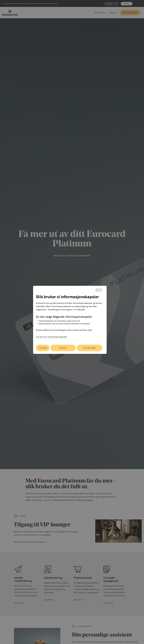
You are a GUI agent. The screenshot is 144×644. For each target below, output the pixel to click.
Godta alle (63, 348)
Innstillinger (43, 348)
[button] (99, 290)
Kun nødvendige (89, 348)
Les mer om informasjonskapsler (51, 337)
